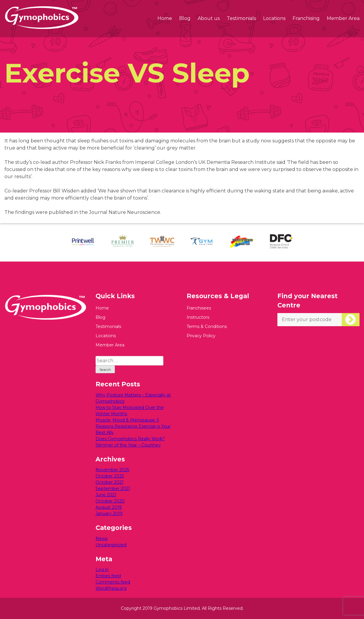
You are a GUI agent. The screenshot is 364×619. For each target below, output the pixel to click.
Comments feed (113, 582)
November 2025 (112, 470)
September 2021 (113, 489)
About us (209, 18)
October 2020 (110, 501)
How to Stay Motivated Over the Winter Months (130, 411)
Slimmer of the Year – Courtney (128, 445)
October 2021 (110, 482)
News (101, 539)
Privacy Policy (201, 336)
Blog (185, 18)
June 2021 (106, 495)
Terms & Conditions (207, 326)
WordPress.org (111, 588)
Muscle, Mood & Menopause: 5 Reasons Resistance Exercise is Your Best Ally (133, 426)
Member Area (343, 18)
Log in (102, 570)
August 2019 (109, 507)
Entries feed (108, 576)
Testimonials (241, 18)
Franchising (306, 18)
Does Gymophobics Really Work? (130, 439)
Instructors (198, 317)
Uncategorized (111, 545)
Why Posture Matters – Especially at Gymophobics (133, 398)
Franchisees (199, 308)
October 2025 (110, 476)
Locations (274, 18)
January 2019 (109, 514)
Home (165, 18)
